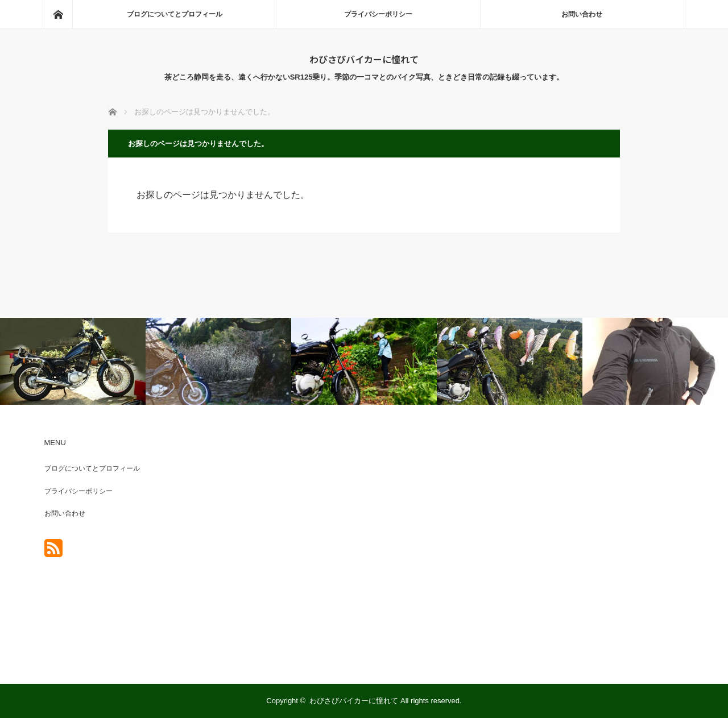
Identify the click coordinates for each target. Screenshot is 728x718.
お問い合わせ (582, 14)
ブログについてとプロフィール (175, 14)
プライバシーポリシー (378, 14)
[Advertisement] (569, 546)
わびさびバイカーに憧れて (364, 59)
